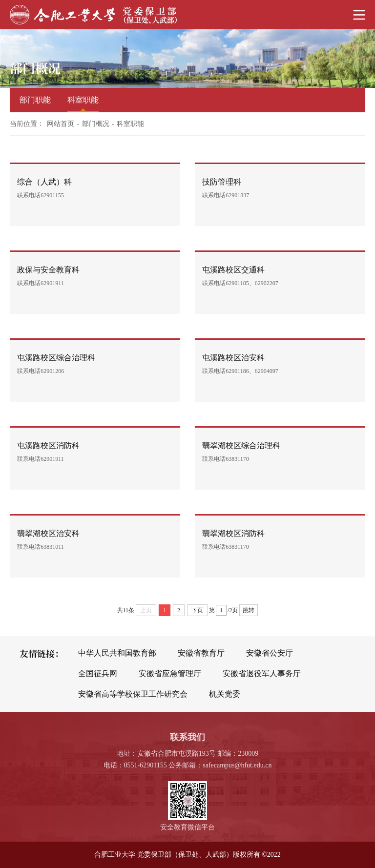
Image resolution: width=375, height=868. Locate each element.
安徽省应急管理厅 (170, 673)
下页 (197, 610)
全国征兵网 (98, 673)
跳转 (249, 610)
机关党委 (225, 694)
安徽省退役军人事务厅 (262, 673)
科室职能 (83, 100)
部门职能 (35, 100)
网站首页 (61, 124)
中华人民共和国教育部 (117, 653)
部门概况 (96, 124)
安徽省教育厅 (201, 653)
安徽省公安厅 (270, 653)
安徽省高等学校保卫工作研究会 (133, 694)
